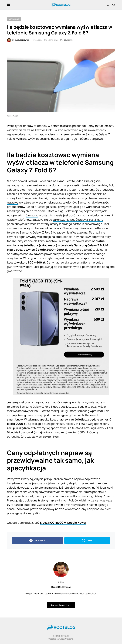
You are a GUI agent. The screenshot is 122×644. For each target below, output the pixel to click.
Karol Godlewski (61, 587)
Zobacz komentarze (61, 605)
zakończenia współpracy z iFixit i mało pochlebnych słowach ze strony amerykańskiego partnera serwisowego (55, 222)
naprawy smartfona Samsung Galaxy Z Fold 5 (84, 496)
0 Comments (67, 40)
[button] (9, 5)
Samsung (32, 215)
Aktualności (14, 19)
